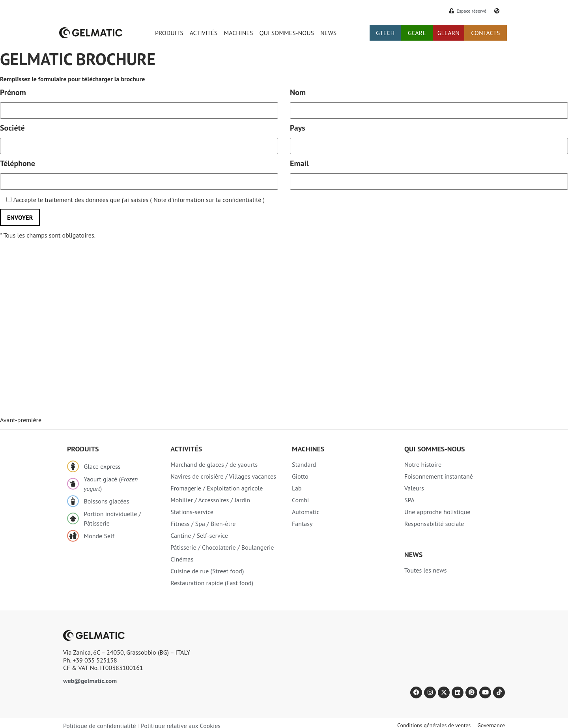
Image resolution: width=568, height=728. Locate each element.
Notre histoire (423, 464)
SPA (409, 500)
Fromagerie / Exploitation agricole (217, 488)
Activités (186, 449)
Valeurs (414, 488)
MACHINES (239, 33)
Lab (297, 488)
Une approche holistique (437, 512)
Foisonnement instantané (439, 476)
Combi (300, 500)
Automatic (306, 512)
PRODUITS (169, 33)
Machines (308, 449)
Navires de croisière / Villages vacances (223, 476)
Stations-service (192, 512)
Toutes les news (425, 570)
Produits (83, 449)
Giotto (300, 476)
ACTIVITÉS (204, 33)
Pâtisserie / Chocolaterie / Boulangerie (222, 547)
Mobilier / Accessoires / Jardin (210, 500)
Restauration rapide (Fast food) (212, 583)
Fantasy (302, 524)
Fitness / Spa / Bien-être (203, 524)
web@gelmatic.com (90, 681)
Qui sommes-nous (435, 449)
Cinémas (182, 559)
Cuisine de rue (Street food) (207, 571)
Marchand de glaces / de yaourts (214, 464)
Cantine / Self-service (199, 535)
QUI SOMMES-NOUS (287, 33)
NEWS (328, 33)
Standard (304, 464)
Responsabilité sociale (434, 524)
